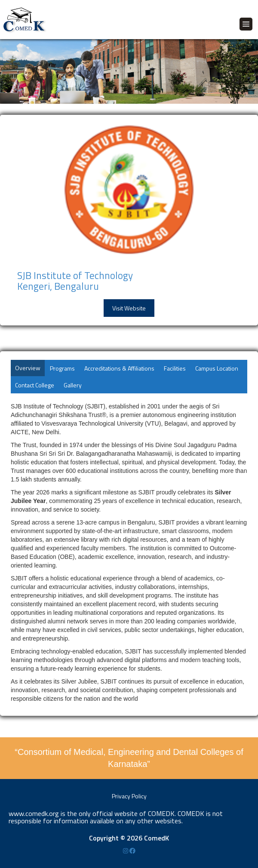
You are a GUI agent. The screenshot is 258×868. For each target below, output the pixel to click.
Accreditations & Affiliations (119, 368)
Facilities (175, 368)
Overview (28, 368)
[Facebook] (132, 851)
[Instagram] (126, 851)
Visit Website (129, 308)
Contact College (35, 385)
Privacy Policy (129, 796)
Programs (62, 368)
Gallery (73, 385)
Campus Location (217, 368)
